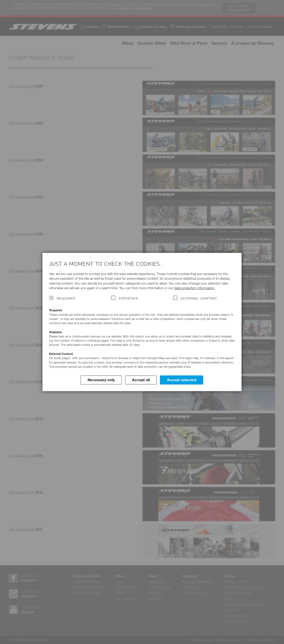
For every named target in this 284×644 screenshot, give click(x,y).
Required (66, 298)
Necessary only (101, 380)
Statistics (129, 298)
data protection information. (195, 288)
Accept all (141, 380)
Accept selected (182, 380)
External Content (199, 298)
